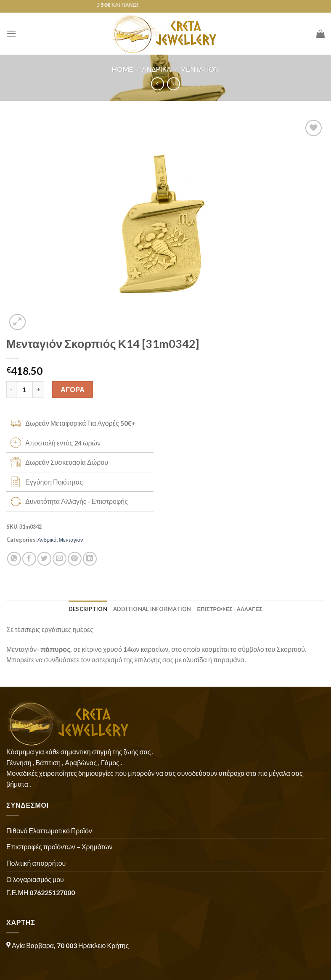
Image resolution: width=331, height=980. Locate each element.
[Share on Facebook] (29, 559)
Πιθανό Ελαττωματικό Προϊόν (49, 831)
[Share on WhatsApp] (14, 559)
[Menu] (11, 33)
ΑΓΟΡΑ (73, 389)
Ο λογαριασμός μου (35, 879)
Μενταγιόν (200, 69)
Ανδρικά (157, 69)
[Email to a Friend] (60, 559)
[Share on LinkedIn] (90, 559)
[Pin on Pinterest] (75, 559)
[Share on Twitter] (44, 559)
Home (122, 69)
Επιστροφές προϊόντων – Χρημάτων (59, 847)
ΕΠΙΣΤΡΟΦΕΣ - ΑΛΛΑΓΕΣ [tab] (230, 609)
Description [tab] (88, 609)
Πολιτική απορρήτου (36, 863)
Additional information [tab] (152, 609)
